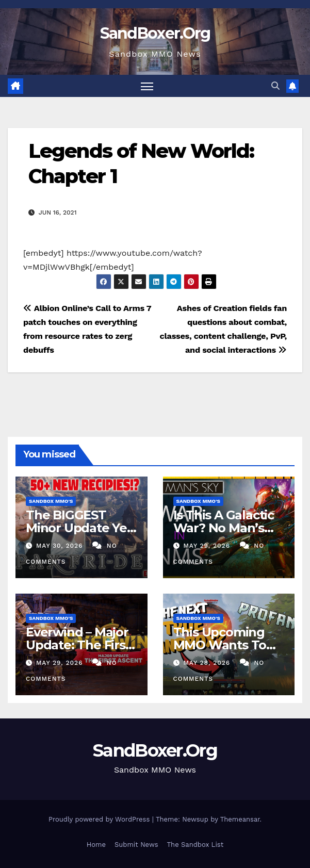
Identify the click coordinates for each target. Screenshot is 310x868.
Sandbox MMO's (51, 501)
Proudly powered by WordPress (100, 819)
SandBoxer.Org (155, 33)
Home (96, 845)
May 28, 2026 (208, 663)
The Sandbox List (195, 845)
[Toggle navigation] (147, 86)
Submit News (136, 845)
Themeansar (240, 819)
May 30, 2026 (61, 546)
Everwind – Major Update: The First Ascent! (78, 645)
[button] (275, 86)
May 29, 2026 (208, 546)
